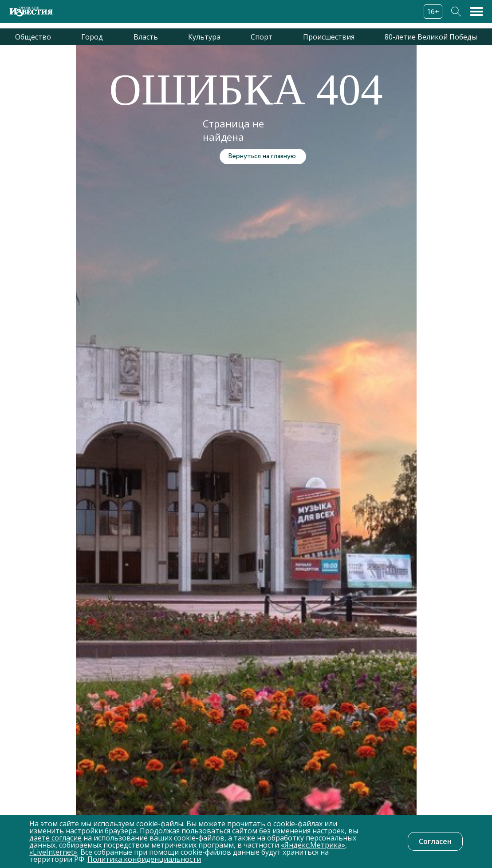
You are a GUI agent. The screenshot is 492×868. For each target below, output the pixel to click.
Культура (204, 37)
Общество (33, 37)
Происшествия (329, 37)
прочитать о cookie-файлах (275, 824)
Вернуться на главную (262, 156)
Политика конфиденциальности (144, 859)
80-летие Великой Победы (431, 37)
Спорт (262, 37)
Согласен (435, 841)
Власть (146, 37)
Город (92, 37)
